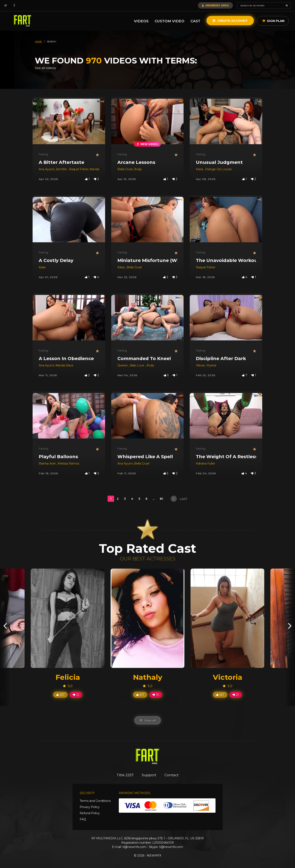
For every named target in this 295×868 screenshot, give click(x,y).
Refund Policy (90, 813)
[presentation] (5, 626)
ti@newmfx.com (134, 847)
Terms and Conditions (95, 801)
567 (220, 695)
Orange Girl (213, 169)
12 (76, 695)
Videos (141, 21)
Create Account (230, 21)
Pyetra (211, 365)
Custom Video (170, 21)
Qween (123, 365)
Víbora (201, 365)
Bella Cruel (125, 169)
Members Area (215, 5)
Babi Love (137, 365)
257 (60, 695)
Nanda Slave (99, 169)
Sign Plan (273, 21)
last (179, 499)
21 (236, 695)
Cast (195, 21)
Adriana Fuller (205, 463)
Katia (200, 169)
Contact (172, 775)
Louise (227, 169)
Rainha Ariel (48, 463)
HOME (38, 42)
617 (140, 695)
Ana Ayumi (47, 169)
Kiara (42, 267)
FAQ (83, 819)
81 (162, 499)
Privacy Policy (90, 807)
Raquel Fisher (79, 169)
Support (149, 775)
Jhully (138, 169)
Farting (43, 154)
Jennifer (62, 169)
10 (156, 695)
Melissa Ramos (68, 463)
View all (148, 720)
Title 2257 (125, 775)
